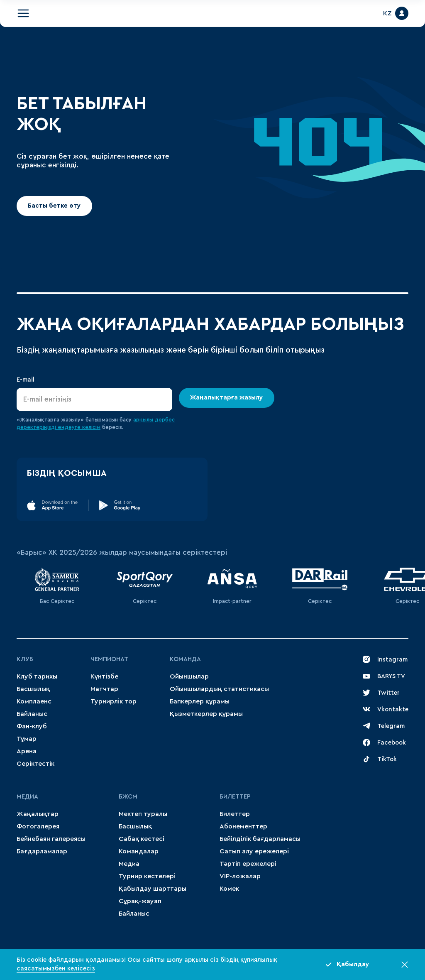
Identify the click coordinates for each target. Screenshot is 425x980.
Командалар (139, 851)
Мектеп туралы (143, 814)
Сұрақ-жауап (140, 901)
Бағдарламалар (42, 851)
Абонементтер (243, 826)
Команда (185, 659)
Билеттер (235, 797)
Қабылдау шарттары (153, 889)
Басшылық (33, 689)
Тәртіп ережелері (248, 864)
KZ (387, 13)
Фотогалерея (38, 826)
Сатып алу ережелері (254, 851)
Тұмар (27, 739)
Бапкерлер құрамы (200, 701)
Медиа (129, 864)
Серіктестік (35, 764)
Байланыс (32, 714)
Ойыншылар (189, 676)
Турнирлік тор (114, 701)
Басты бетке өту (54, 206)
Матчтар (104, 689)
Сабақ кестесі (142, 839)
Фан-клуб (32, 726)
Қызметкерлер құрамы (206, 714)
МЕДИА (27, 797)
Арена (27, 751)
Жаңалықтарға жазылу (227, 398)
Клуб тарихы (37, 676)
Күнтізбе (104, 676)
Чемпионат (109, 659)
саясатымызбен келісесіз (56, 969)
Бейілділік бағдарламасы (260, 839)
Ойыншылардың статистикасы (219, 689)
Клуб (25, 659)
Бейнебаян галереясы (51, 839)
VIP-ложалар (240, 876)
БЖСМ (128, 797)
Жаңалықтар (38, 814)
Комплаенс (34, 701)
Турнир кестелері (147, 876)
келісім (91, 427)
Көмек (229, 889)
